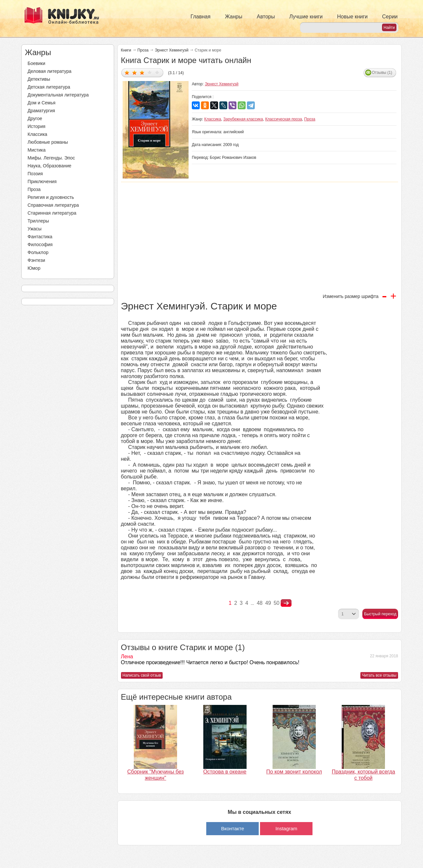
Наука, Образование (50, 166)
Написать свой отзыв (142, 675)
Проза (34, 189)
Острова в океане (225, 772)
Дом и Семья (41, 103)
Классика (37, 134)
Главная (201, 17)
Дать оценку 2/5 (135, 72)
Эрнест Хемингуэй (172, 50)
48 (260, 603)
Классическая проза (284, 119)
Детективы (39, 79)
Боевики (36, 63)
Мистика (37, 150)
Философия (40, 244)
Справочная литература (53, 205)
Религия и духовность (51, 197)
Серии (390, 17)
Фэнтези (36, 260)
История (36, 126)
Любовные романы (48, 142)
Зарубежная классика (243, 119)
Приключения (42, 181)
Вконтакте (232, 828)
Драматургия (41, 111)
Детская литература (49, 87)
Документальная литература (58, 95)
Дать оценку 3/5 (142, 72)
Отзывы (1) (382, 73)
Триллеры (38, 221)
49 (268, 603)
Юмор (34, 268)
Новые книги (352, 17)
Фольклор (38, 252)
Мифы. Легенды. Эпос (51, 158)
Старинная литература (52, 213)
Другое (35, 118)
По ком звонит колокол (294, 772)
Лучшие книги (306, 17)
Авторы (266, 17)
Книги (126, 50)
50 (276, 603)
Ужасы (35, 229)
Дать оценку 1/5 (127, 72)
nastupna (286, 603)
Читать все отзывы (379, 675)
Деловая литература (50, 71)
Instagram (286, 828)
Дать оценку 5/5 (157, 72)
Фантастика (40, 237)
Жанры (234, 17)
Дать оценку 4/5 (150, 72)
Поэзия (35, 174)
